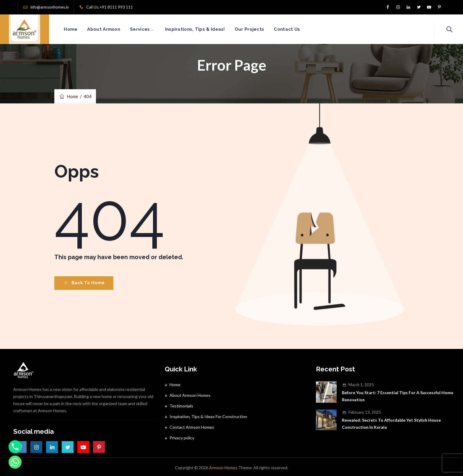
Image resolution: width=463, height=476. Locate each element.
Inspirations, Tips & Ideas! (202, 29)
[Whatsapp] (15, 462)
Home (77, 29)
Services (147, 29)
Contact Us (294, 29)
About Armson (110, 29)
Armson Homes (223, 468)
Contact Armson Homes (192, 427)
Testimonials (181, 406)
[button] (84, 283)
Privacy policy (182, 438)
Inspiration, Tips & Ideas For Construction (208, 416)
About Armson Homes (190, 395)
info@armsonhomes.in (50, 7)
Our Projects (256, 29)
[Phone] (15, 447)
